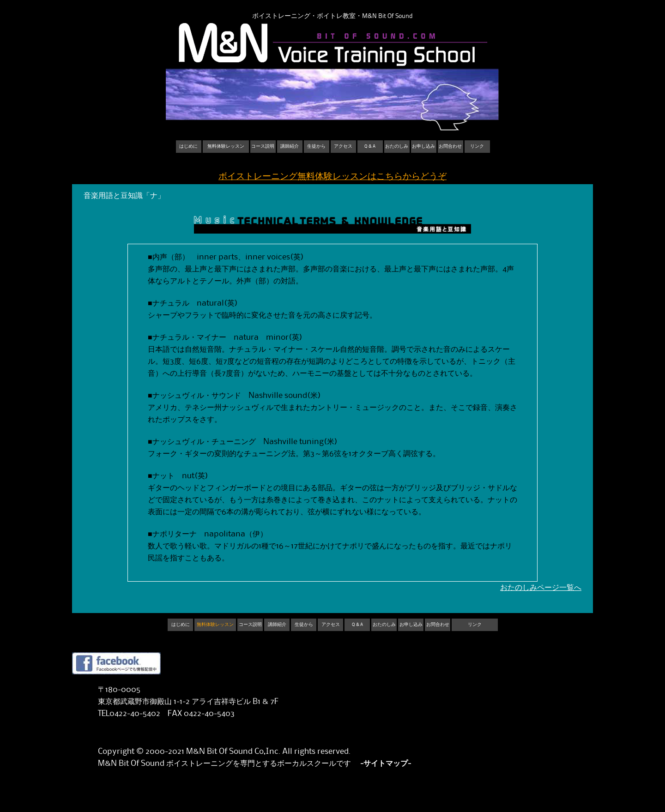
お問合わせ (450, 146)
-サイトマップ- (386, 764)
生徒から (316, 146)
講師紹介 (290, 146)
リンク (477, 146)
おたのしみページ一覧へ (541, 588)
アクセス (343, 146)
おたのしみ (397, 146)
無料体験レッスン (226, 146)
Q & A (370, 146)
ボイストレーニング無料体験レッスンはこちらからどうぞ (332, 177)
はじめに (188, 146)
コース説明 (263, 146)
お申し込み (423, 146)
